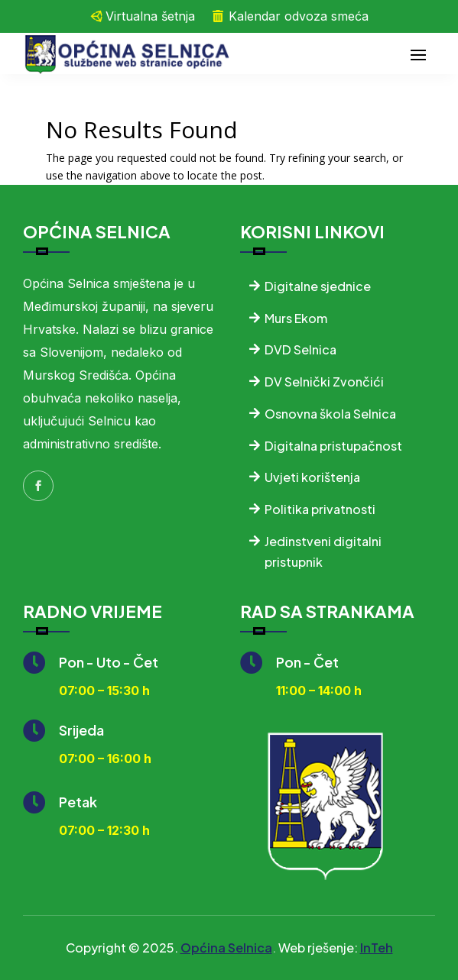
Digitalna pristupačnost (333, 446)
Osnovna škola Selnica (330, 414)
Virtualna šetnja (150, 16)
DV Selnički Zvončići (324, 382)
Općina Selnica (226, 948)
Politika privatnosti (320, 509)
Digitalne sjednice (318, 286)
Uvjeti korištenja (312, 477)
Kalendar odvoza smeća (299, 16)
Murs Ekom (296, 318)
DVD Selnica (300, 349)
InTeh (377, 948)
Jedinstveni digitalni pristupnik (323, 551)
